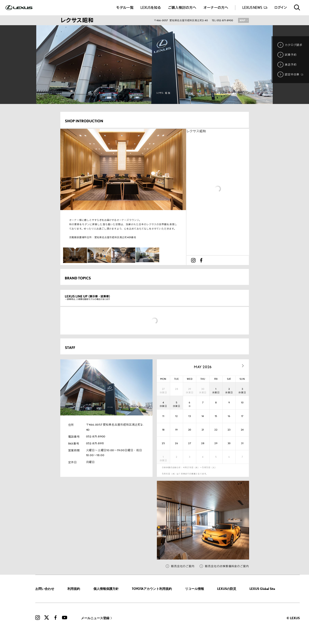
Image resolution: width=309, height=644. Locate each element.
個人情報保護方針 (106, 589)
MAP (243, 20)
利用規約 (74, 589)
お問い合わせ (45, 589)
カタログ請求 (294, 45)
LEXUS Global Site (262, 589)
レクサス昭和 (196, 131)
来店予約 (291, 64)
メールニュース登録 (95, 618)
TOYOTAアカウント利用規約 (152, 589)
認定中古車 (294, 74)
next (243, 366)
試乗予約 (291, 55)
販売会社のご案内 (183, 566)
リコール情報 (195, 589)
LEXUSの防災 (227, 589)
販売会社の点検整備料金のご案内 (227, 566)
